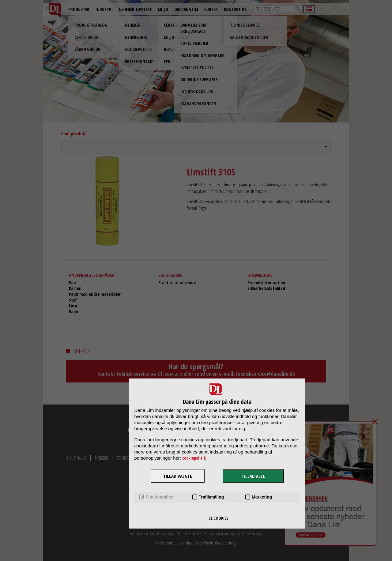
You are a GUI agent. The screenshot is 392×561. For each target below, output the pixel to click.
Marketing (259, 497)
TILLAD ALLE (253, 476)
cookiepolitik (194, 458)
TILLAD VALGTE (178, 476)
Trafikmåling (208, 497)
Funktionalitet (156, 497)
